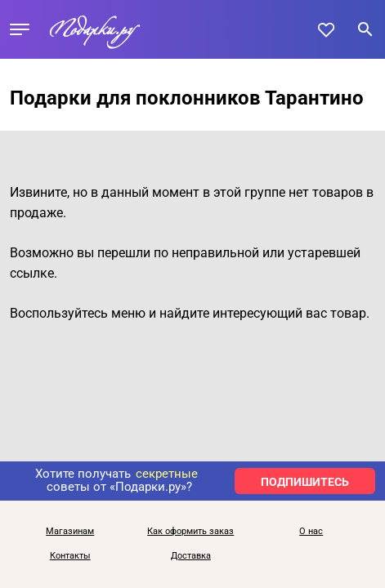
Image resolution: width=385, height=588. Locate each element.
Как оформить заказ (190, 532)
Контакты (70, 556)
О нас (311, 532)
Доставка (191, 556)
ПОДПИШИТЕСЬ (305, 482)
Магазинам (70, 532)
